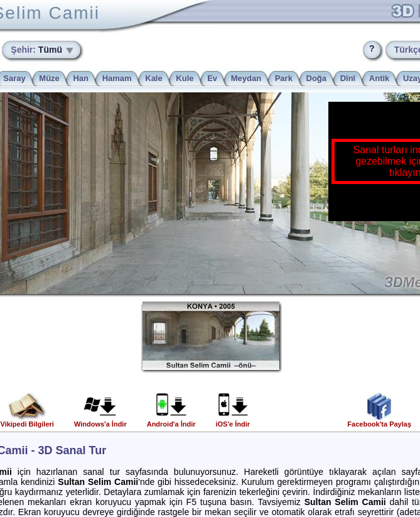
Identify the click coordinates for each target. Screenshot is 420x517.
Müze (49, 78)
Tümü (38, 50)
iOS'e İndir (233, 421)
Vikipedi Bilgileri (27, 421)
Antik (380, 78)
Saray (14, 78)
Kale (153, 78)
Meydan (246, 78)
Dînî (348, 78)
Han (81, 78)
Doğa (317, 78)
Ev (212, 78)
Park (284, 78)
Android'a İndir (171, 421)
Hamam (117, 78)
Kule (185, 78)
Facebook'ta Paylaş (379, 421)
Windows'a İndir (100, 421)
